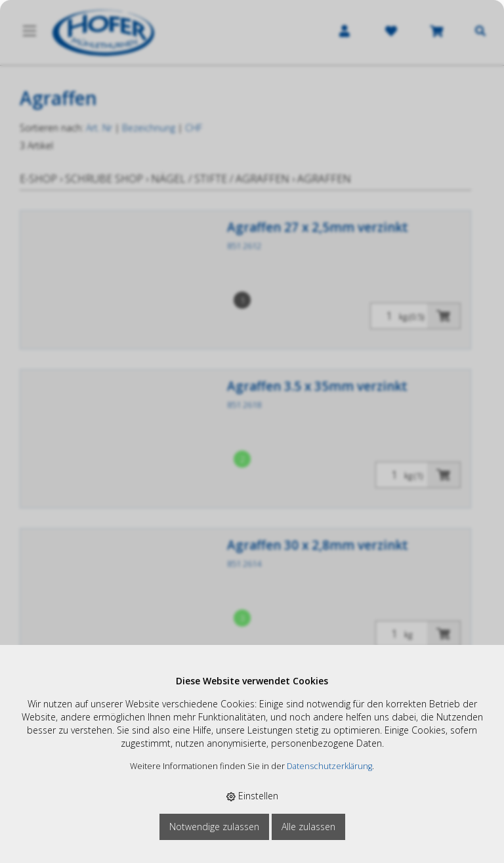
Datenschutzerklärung (329, 766)
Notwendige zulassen (214, 827)
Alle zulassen (308, 827)
